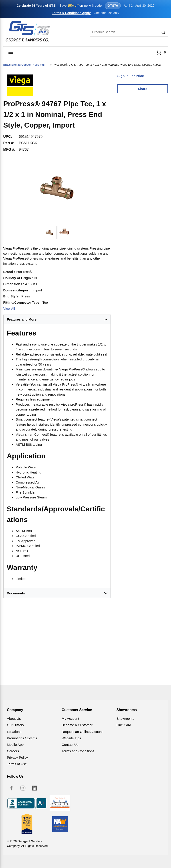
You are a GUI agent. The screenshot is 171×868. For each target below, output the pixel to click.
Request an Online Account (82, 732)
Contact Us (70, 745)
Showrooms (125, 719)
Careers (13, 751)
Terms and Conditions (78, 751)
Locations (14, 732)
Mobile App (15, 745)
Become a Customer (77, 725)
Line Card (124, 725)
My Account (70, 719)
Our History (15, 725)
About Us (14, 719)
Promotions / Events (22, 738)
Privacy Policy (17, 757)
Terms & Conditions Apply (71, 13)
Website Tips (71, 738)
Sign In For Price (131, 76)
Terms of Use (17, 764)
